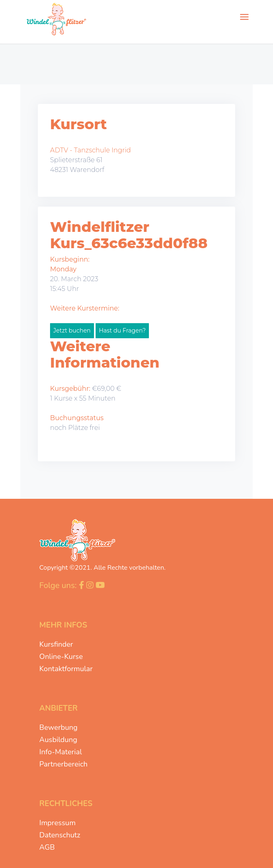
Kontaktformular (66, 669)
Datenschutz (60, 835)
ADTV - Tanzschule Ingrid (91, 150)
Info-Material (61, 752)
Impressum (58, 823)
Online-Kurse (61, 657)
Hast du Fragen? (122, 330)
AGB (47, 847)
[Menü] (244, 16)
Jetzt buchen (72, 330)
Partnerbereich (64, 764)
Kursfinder (56, 644)
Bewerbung (59, 727)
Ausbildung (58, 740)
